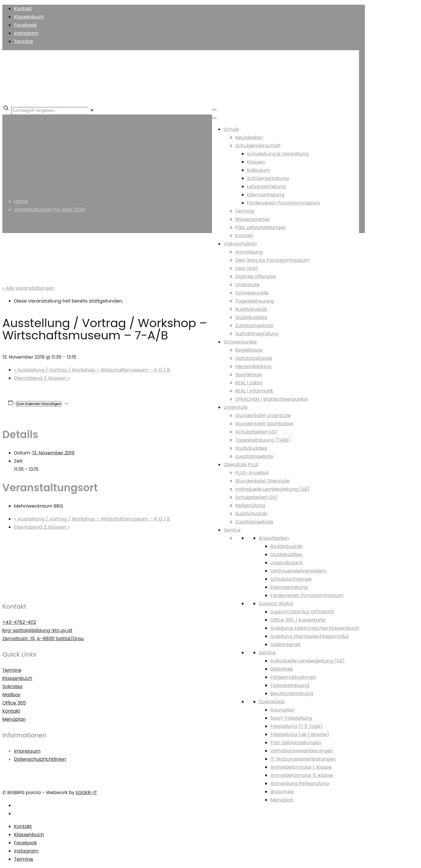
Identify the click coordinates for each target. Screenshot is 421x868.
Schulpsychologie (291, 579)
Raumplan (283, 710)
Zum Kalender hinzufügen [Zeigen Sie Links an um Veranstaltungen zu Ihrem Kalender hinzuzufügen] (39, 404)
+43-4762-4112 (19, 622)
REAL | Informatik (254, 391)
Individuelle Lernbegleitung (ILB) (272, 489)
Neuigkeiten (249, 137)
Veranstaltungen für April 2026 (49, 210)
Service (232, 530)
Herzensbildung (253, 366)
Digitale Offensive (256, 276)
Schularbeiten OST (257, 497)
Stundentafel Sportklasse (264, 424)
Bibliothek (282, 669)
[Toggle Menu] (214, 110)
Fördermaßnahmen (293, 677)
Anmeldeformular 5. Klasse (302, 775)
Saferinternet (285, 644)
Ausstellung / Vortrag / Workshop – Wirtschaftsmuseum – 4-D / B (92, 370)
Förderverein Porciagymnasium (284, 203)
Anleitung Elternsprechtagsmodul (309, 636)
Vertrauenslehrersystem (299, 571)
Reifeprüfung (250, 505)
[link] (92, 110)
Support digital (276, 604)
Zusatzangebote (254, 325)
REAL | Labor (249, 383)
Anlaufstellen (274, 538)
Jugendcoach (287, 563)
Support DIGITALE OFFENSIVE (302, 612)
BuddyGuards (251, 309)
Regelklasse (249, 350)
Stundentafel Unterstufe (263, 415)
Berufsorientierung (292, 693)
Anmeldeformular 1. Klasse (301, 767)
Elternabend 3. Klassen (42, 378)
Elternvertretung (266, 195)
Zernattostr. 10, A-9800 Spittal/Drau (43, 639)
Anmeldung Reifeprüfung (300, 783)
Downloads (272, 702)
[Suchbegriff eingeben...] (50, 111)
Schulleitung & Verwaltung (278, 154)
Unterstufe (247, 285)
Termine (24, 41)
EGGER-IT (86, 793)
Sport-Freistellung (291, 718)
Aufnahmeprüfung (257, 334)
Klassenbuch (29, 17)
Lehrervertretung (266, 186)
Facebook (25, 25)
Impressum (27, 751)
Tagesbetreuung (255, 301)
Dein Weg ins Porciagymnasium (272, 260)
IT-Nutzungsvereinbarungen (303, 759)
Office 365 (14, 703)
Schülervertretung (268, 178)
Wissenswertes (253, 219)
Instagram (26, 33)
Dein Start (247, 268)
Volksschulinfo (240, 244)
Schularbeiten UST (256, 432)
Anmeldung (249, 252)
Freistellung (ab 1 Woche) (300, 734)
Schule (231, 129)
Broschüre (282, 792)
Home (21, 201)
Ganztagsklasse (254, 358)
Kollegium (259, 170)
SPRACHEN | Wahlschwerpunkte (272, 399)
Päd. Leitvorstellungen (261, 227)
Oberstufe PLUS (241, 465)
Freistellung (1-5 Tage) (296, 726)
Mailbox (11, 695)
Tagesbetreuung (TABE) (263, 440)
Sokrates (12, 686)
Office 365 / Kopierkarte (298, 620)
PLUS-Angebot (252, 473)
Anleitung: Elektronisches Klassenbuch (315, 628)
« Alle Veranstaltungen (28, 288)
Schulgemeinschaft (258, 146)
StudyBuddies (251, 317)
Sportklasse (249, 375)
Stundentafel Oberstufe (263, 481)
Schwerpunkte (252, 293)
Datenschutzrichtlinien (40, 759)
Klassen (256, 162)
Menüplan (282, 800)
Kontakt (23, 9)
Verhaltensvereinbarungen (302, 751)
